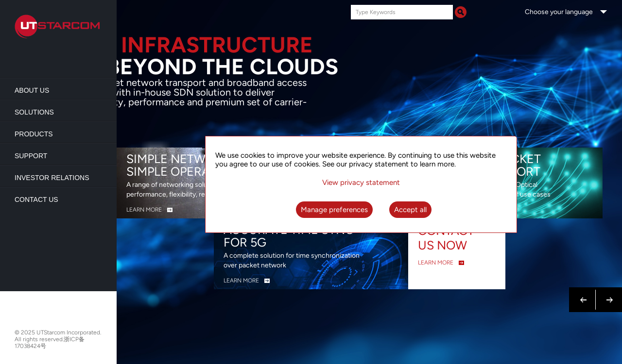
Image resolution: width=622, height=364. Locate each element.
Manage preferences (334, 210)
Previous (584, 294)
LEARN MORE (144, 210)
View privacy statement (361, 182)
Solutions (34, 112)
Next (608, 294)
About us (32, 90)
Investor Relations (52, 178)
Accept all (410, 210)
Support (31, 156)
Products (34, 134)
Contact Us (36, 199)
